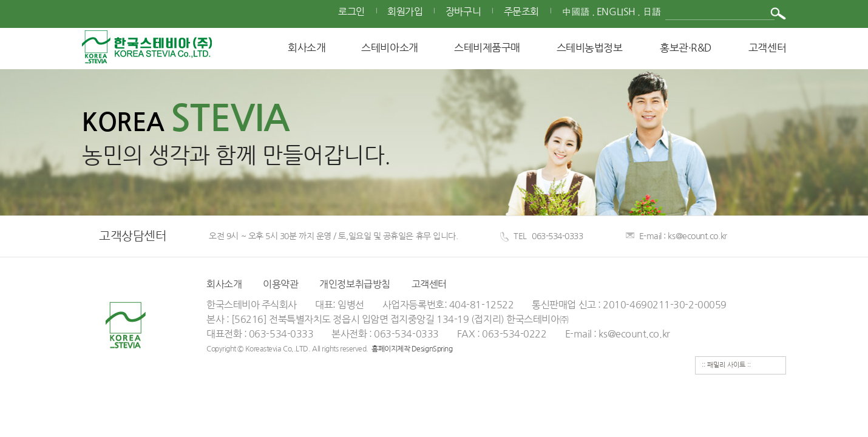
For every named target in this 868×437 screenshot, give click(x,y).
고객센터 (767, 48)
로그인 (351, 12)
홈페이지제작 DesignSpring (412, 349)
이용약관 (280, 284)
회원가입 (405, 12)
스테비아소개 (389, 48)
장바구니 (463, 12)
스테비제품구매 (487, 48)
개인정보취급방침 (354, 284)
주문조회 (521, 12)
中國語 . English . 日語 (611, 12)
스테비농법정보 (590, 48)
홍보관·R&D (686, 48)
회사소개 (307, 48)
